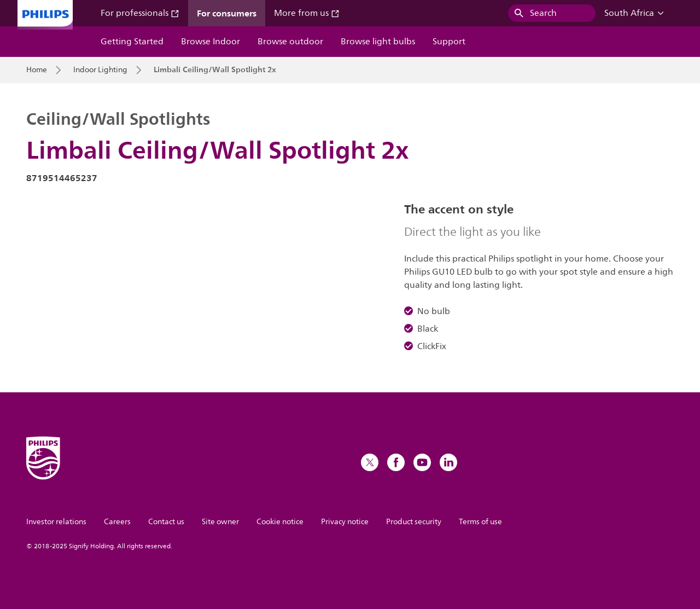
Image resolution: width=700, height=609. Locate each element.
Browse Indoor (211, 42)
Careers (117, 522)
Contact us (166, 522)
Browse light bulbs (378, 42)
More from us (307, 13)
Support (449, 42)
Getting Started (132, 42)
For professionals (140, 13)
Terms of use (480, 522)
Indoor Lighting (100, 70)
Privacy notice (345, 522)
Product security (414, 522)
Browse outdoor (290, 42)
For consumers (227, 13)
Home (37, 70)
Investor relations (56, 522)
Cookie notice (280, 522)
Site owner (220, 522)
